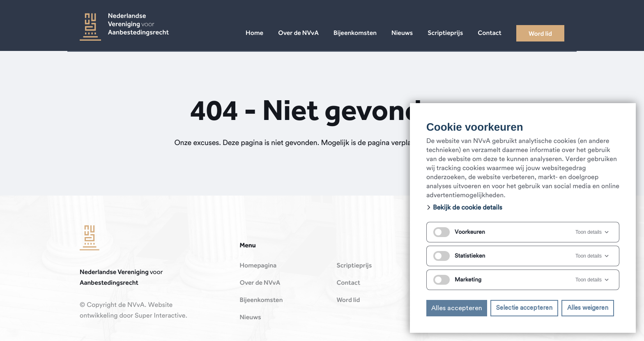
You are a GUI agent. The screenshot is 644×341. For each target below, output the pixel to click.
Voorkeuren (459, 232)
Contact (348, 283)
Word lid (348, 300)
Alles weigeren (588, 308)
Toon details (593, 232)
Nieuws (250, 318)
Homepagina (258, 266)
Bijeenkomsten (261, 300)
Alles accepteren (457, 308)
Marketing (457, 280)
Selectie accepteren (524, 308)
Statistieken (459, 256)
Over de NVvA (260, 283)
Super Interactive (160, 316)
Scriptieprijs (354, 266)
